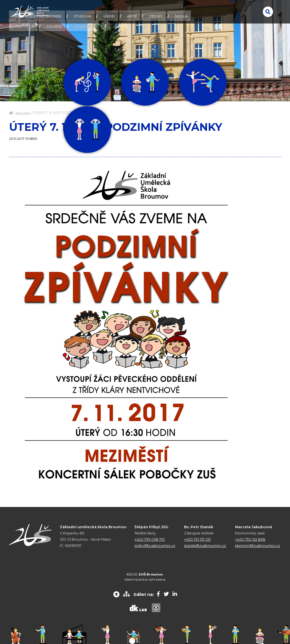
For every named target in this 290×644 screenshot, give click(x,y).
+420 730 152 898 (250, 539)
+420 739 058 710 (150, 539)
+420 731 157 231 (197, 539)
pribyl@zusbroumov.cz (155, 546)
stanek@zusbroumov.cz (205, 546)
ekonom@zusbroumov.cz (258, 546)
